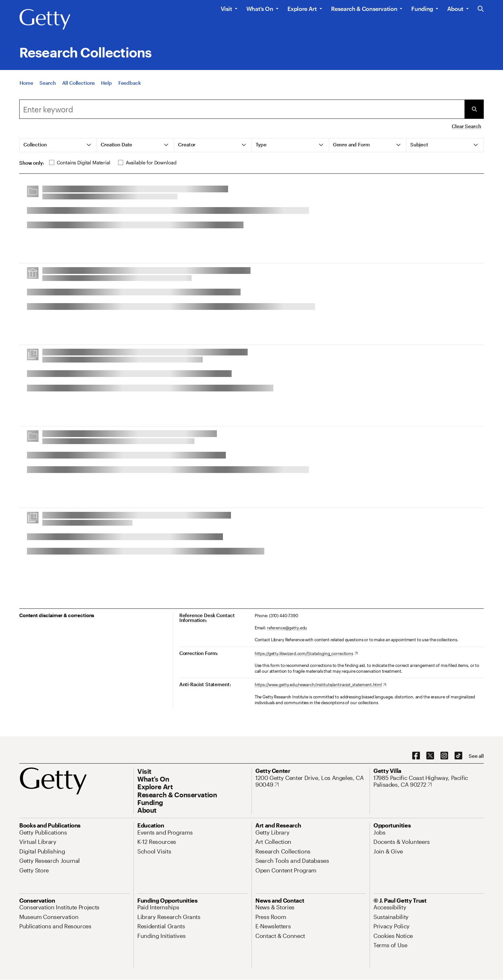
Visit (226, 9)
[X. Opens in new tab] (430, 756)
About (455, 9)
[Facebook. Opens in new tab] (416, 756)
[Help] (106, 83)
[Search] (47, 83)
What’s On (260, 9)
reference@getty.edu (287, 628)
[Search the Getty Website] (481, 9)
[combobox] (242, 109)
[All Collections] (79, 83)
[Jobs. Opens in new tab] (379, 832)
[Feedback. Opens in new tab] (130, 83)
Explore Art (302, 9)
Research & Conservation (364, 9)
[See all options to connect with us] (476, 756)
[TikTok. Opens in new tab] (458, 756)
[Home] (26, 83)
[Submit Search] (474, 109)
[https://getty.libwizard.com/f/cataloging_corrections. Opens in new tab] (306, 654)
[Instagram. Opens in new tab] (444, 756)
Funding (422, 9)
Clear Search (466, 126)
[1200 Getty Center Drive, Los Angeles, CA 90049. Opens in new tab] (311, 781)
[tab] (58, 145)
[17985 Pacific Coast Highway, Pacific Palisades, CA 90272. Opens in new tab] (429, 781)
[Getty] (45, 20)
